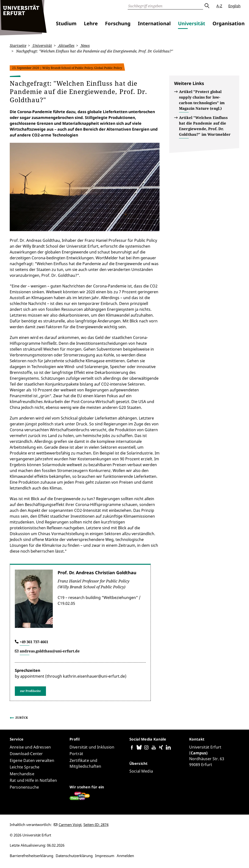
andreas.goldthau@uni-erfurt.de (50, 651)
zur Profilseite (30, 691)
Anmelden (125, 856)
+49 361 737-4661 (34, 642)
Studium (66, 23)
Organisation (229, 23)
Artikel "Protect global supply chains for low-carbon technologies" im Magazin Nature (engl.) (202, 100)
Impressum (105, 856)
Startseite (18, 45)
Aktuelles (66, 45)
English (234, 6)
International (154, 23)
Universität (192, 23)
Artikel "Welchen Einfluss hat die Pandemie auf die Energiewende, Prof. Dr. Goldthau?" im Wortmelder (205, 126)
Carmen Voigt (70, 825)
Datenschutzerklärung (74, 856)
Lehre (91, 23)
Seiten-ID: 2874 (96, 825)
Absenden (207, 6)
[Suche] (165, 6)
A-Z (219, 6)
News (85, 45)
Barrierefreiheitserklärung (31, 856)
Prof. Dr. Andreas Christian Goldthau (97, 573)
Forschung (118, 23)
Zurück (22, 718)
